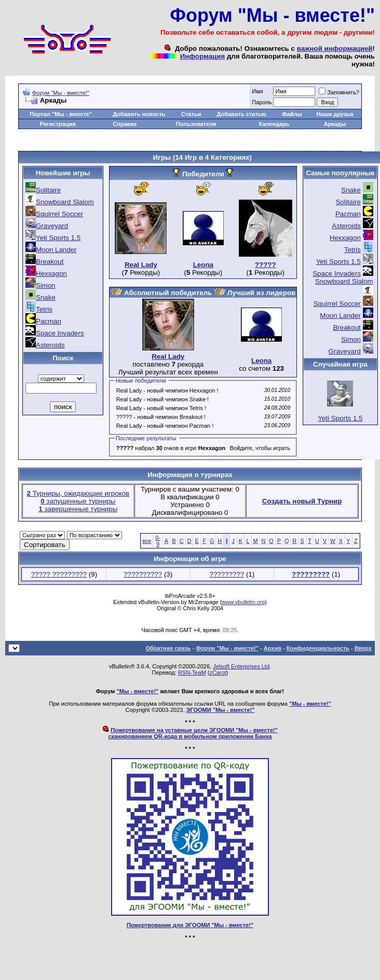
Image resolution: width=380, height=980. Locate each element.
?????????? (143, 574)
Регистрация (58, 124)
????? (266, 265)
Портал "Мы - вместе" (61, 114)
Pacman (49, 321)
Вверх (363, 648)
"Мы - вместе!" (138, 691)
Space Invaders (60, 333)
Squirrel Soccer (59, 214)
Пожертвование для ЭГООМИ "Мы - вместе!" (190, 925)
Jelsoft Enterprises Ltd (241, 666)
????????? (227, 574)
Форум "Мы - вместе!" (61, 93)
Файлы (292, 114)
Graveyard (52, 226)
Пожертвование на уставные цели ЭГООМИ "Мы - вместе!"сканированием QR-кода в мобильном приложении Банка (193, 733)
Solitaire (48, 190)
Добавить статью (242, 114)
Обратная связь (168, 648)
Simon (46, 285)
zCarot (218, 673)
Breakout (50, 262)
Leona (203, 265)
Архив (273, 648)
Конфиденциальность (318, 648)
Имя (257, 91)
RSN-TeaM (192, 673)
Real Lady (141, 265)
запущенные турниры (78, 501)
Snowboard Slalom (65, 202)
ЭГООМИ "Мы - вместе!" (221, 710)
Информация (202, 56)
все (147, 541)
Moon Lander (56, 250)
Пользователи (196, 124)
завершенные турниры (78, 509)
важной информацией (335, 48)
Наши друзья (335, 114)
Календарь (274, 124)
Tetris (44, 309)
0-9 (158, 541)
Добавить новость (139, 114)
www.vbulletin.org (243, 602)
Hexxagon (51, 274)
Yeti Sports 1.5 (58, 238)
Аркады (335, 124)
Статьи (191, 114)
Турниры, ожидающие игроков (78, 493)
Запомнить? (339, 92)
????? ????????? (59, 574)
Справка (125, 124)
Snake (46, 297)
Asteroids (50, 345)
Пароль (262, 102)
